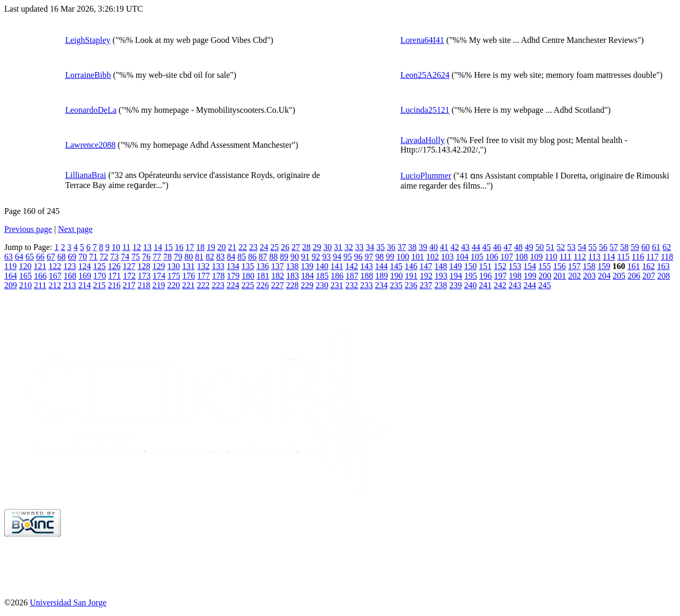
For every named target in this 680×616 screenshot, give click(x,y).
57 (614, 247)
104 (462, 257)
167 (55, 276)
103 (447, 257)
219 (158, 285)
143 (366, 266)
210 (25, 285)
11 (126, 247)
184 (307, 276)
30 (328, 247)
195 (471, 276)
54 (582, 247)
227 (277, 285)
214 (84, 285)
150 (470, 266)
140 (322, 266)
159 (604, 266)
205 (619, 276)
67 (51, 257)
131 (188, 266)
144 (381, 266)
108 (522, 257)
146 (411, 266)
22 (243, 247)
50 (540, 247)
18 (200, 247)
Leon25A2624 (425, 75)
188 (367, 276)
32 (349, 247)
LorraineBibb (88, 75)
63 (8, 257)
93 (326, 257)
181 (263, 276)
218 (144, 285)
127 (129, 266)
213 (69, 285)
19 (211, 247)
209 (11, 285)
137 (277, 266)
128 (144, 266)
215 (99, 285)
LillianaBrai (86, 175)
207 (649, 276)
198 (515, 276)
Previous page (28, 229)
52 (561, 247)
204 (604, 276)
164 (11, 276)
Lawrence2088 (90, 145)
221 (188, 285)
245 (544, 285)
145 (396, 266)
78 (167, 257)
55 (593, 247)
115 (623, 257)
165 (25, 276)
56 (603, 247)
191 (411, 276)
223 (218, 285)
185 (322, 276)
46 (497, 247)
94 (337, 257)
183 (293, 276)
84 (231, 257)
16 (179, 247)
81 (199, 257)
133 (218, 266)
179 (233, 276)
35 (381, 247)
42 (455, 247)
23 (253, 247)
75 (136, 257)
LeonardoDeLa (91, 110)
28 (306, 247)
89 (284, 257)
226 (262, 285)
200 (545, 276)
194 (456, 276)
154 (529, 266)
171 (114, 276)
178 (218, 276)
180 (248, 276)
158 (589, 266)
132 (203, 266)
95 (348, 257)
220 (173, 285)
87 (263, 257)
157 (574, 266)
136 (262, 266)
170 (100, 276)
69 (72, 257)
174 (159, 276)
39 (423, 247)
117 (652, 257)
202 (575, 276)
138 (292, 266)
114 (609, 257)
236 (411, 285)
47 (508, 247)
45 (487, 247)
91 (305, 257)
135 (248, 266)
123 (69, 266)
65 (30, 257)
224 (233, 285)
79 (178, 257)
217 (129, 285)
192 (426, 276)
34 (370, 247)
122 (55, 266)
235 (396, 285)
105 (477, 257)
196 (485, 276)
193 (441, 276)
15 (169, 247)
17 (190, 247)
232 (351, 285)
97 (369, 257)
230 (322, 285)
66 (40, 257)
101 (418, 257)
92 (316, 257)
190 (396, 276)
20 (222, 247)
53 (571, 247)
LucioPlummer (426, 176)
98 (379, 257)
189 (382, 276)
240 (470, 285)
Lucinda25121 (425, 110)
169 (85, 276)
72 (104, 257)
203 (589, 276)
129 (158, 266)
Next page (75, 229)
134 (233, 266)
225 (248, 285)
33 (359, 247)
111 (565, 257)
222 (203, 285)
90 (295, 257)
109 (536, 257)
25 (275, 247)
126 (114, 266)
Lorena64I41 (422, 40)
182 (278, 276)
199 (530, 276)
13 (147, 247)
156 (559, 266)
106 (492, 257)
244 (529, 285)
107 (507, 257)
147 (426, 266)
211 (40, 285)
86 (252, 257)
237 (426, 285)
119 (10, 266)
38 (412, 247)
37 (402, 247)
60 (646, 247)
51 (550, 247)
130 (173, 266)
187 (352, 276)
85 (242, 257)
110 (551, 257)
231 (337, 285)
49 (529, 247)
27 (296, 247)
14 (158, 247)
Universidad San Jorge (68, 602)
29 (317, 247)
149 (455, 266)
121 (40, 266)
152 (500, 266)
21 (232, 247)
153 (515, 266)
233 (366, 285)
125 (99, 266)
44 (476, 247)
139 (307, 266)
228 (292, 285)
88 (273, 257)
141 (337, 266)
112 (580, 257)
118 (667, 257)
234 (381, 285)
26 (285, 247)
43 (465, 247)
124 (84, 266)
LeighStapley (88, 40)
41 (444, 247)
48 (518, 247)
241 (485, 285)
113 (594, 257)
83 (220, 257)
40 (434, 247)
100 (403, 257)
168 (70, 276)
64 (19, 257)
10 (116, 247)
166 (40, 276)
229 (307, 285)
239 (455, 285)
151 (485, 266)
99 (390, 257)
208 (664, 276)
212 (55, 285)
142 (351, 266)
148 (440, 266)
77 (157, 257)
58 (624, 247)
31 (338, 247)
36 (391, 247)
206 (634, 276)
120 (25, 266)
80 (189, 257)
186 (337, 276)
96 (358, 257)
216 (114, 285)
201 (560, 276)
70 (83, 257)
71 (93, 257)
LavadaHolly (422, 140)
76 (146, 257)
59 (635, 247)
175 (174, 276)
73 (114, 257)
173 (144, 276)
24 (264, 247)
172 (129, 276)
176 (189, 276)
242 (500, 285)
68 (61, 257)
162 (648, 266)
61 (656, 247)
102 (432, 257)
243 (515, 285)
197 (500, 276)
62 (667, 247)
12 (137, 247)
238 (440, 285)
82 (210, 257)
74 (125, 257)
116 (638, 257)
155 (544, 266)
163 (663, 266)
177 (204, 276)
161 (633, 266)
